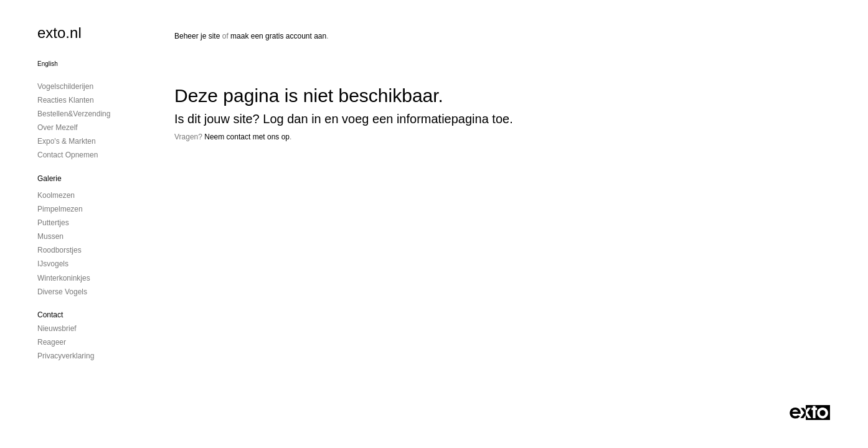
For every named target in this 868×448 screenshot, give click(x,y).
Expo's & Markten (67, 141)
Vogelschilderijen (65, 86)
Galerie (50, 179)
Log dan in (292, 119)
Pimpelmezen (60, 209)
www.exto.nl (285, 179)
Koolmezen (56, 195)
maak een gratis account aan (278, 36)
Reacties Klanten (66, 100)
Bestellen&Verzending (74, 114)
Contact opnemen (68, 155)
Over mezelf (58, 128)
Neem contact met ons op (247, 137)
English (48, 64)
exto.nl (59, 33)
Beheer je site (197, 36)
